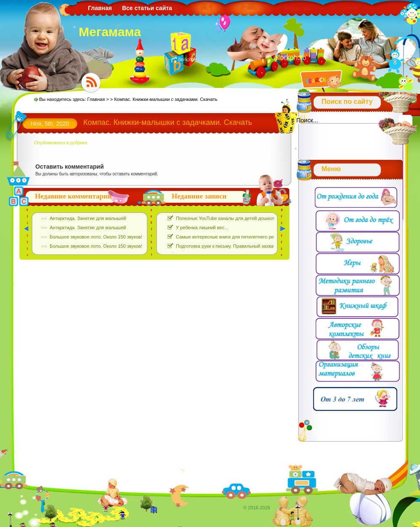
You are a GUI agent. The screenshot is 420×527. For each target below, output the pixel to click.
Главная (100, 8)
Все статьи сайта (147, 8)
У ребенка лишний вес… (202, 228)
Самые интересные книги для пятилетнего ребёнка (231, 237)
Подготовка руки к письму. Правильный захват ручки (232, 246)
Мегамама (110, 32)
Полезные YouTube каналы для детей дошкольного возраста (241, 218)
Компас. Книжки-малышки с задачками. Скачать (168, 122)
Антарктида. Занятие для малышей (88, 218)
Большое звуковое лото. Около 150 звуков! (96, 237)
